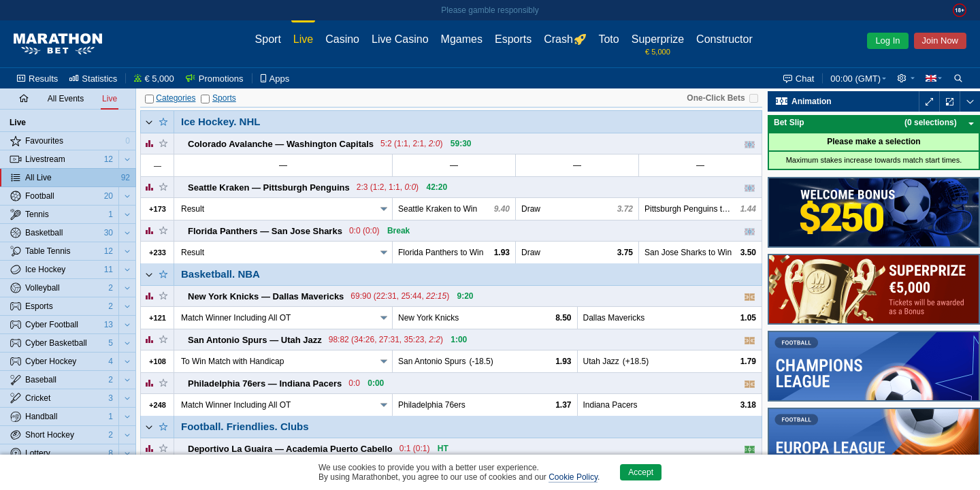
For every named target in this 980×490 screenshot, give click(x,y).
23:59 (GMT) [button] (855, 79)
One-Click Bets (716, 98)
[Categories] (149, 99)
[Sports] (205, 99)
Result (193, 209)
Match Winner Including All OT (236, 318)
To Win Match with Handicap (232, 361)
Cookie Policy (573, 477)
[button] (906, 78)
